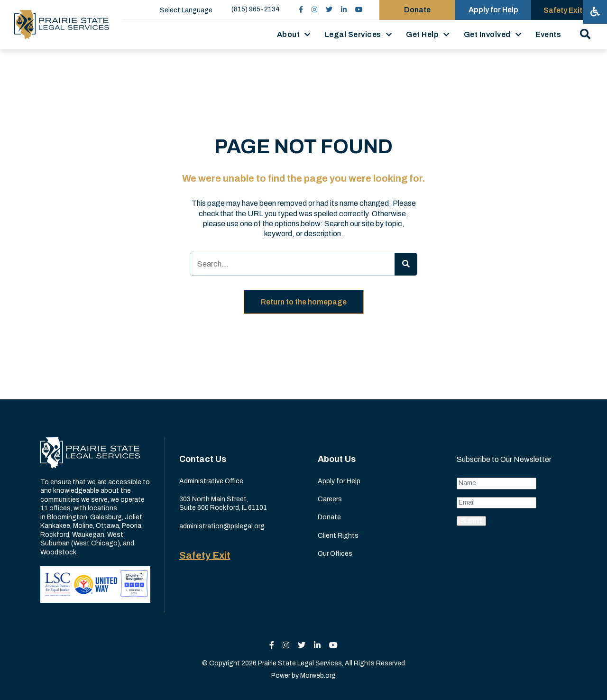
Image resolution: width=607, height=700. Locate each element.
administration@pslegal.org (222, 526)
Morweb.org (318, 676)
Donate (329, 517)
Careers (330, 499)
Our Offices (335, 554)
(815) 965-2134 (256, 9)
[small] (301, 10)
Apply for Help (339, 481)
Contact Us (203, 459)
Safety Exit (205, 555)
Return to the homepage (304, 302)
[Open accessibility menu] (595, 12)
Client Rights (338, 536)
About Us (337, 459)
